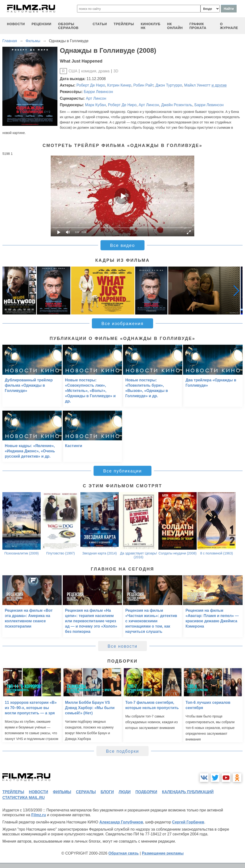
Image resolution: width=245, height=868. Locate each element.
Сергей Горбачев (188, 822)
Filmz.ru (39, 815)
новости (16, 24)
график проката (198, 26)
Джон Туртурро (169, 85)
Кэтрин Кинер (119, 85)
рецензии (42, 24)
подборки (146, 792)
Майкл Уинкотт (197, 85)
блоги (107, 792)
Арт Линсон (96, 98)
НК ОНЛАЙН (175, 26)
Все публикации (122, 471)
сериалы (86, 792)
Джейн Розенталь (177, 105)
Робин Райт (143, 85)
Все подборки (122, 751)
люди (125, 792)
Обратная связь (124, 853)
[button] (236, 291)
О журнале (229, 26)
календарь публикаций (188, 792)
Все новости (123, 646)
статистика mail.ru (24, 798)
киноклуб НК (150, 26)
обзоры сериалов (68, 26)
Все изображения (122, 324)
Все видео (122, 245)
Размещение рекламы (163, 853)
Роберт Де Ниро (91, 85)
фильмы (62, 792)
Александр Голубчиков (121, 822)
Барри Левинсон (98, 92)
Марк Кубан (95, 105)
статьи (100, 24)
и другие (219, 85)
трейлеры (124, 24)
